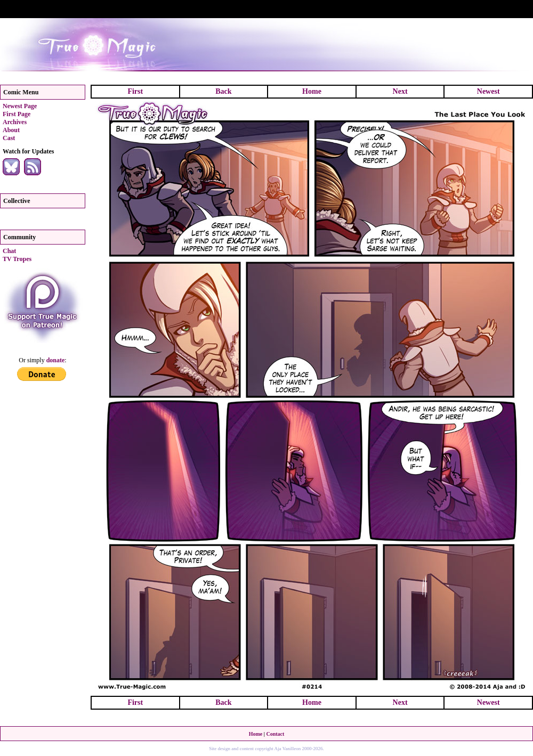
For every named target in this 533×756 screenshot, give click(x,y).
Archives (15, 122)
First (135, 91)
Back (223, 91)
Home (312, 91)
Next (400, 91)
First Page (17, 114)
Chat (9, 251)
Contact (275, 734)
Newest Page (20, 106)
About (11, 130)
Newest (488, 91)
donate (56, 360)
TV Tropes (17, 259)
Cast (9, 138)
